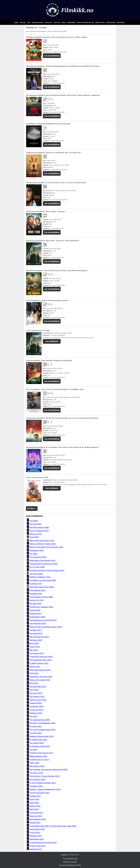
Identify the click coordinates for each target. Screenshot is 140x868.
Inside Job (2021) (36, 816)
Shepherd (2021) (36, 703)
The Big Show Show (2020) (39, 793)
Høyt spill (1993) (35, 524)
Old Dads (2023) (35, 604)
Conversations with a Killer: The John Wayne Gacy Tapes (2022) (53, 826)
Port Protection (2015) (38, 780)
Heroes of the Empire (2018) (40, 680)
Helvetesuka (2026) (37, 550)
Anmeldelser (38, 23)
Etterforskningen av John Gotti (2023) (43, 620)
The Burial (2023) (36, 640)
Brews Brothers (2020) (38, 819)
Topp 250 (57, 23)
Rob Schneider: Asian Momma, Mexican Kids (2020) (49, 770)
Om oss (23, 23)
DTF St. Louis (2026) (37, 567)
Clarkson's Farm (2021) (38, 700)
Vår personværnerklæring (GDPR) (70, 865)
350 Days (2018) (36, 534)
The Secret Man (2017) (38, 687)
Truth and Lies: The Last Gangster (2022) (45, 776)
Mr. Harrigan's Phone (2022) (40, 746)
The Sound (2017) (36, 634)
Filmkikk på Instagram (70, 862)
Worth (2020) (34, 803)
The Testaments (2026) (38, 557)
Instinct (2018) (35, 667)
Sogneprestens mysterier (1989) (41, 597)
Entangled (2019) (36, 594)
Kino (64, 23)
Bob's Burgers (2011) (37, 766)
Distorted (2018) (35, 614)
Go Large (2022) (35, 726)
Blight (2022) (34, 809)
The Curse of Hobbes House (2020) (42, 730)
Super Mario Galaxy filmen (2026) (42, 587)
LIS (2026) (33, 554)
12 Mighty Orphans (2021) (39, 663)
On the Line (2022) (36, 710)
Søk (29, 23)
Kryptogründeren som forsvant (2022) (43, 843)
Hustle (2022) (34, 763)
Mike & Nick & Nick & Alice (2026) (42, 541)
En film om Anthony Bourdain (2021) (43, 783)
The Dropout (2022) (37, 653)
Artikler (49, 23)
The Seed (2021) (36, 733)
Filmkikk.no (65, 855)
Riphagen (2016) (36, 836)
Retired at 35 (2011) (37, 600)
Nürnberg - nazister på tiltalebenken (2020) (45, 790)
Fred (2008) (34, 521)
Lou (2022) (33, 750)
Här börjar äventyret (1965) (39, 527)
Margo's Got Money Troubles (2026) (43, 544)
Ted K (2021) (34, 690)
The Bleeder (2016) (37, 707)
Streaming (72, 23)
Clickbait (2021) (35, 796)
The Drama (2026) (36, 574)
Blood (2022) (34, 643)
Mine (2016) (34, 683)
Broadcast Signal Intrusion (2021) (42, 736)
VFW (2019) (34, 673)
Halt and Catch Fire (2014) (39, 637)
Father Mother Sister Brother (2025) (42, 560)
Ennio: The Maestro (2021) (39, 531)
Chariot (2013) (35, 647)
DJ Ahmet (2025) (36, 584)
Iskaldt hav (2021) (36, 713)
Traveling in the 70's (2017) (39, 760)
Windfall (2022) (35, 823)
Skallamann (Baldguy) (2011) (40, 577)
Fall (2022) (33, 717)
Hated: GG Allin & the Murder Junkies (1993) (46, 627)
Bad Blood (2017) (36, 849)
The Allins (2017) (36, 630)
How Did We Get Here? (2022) (41, 660)
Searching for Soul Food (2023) (41, 677)
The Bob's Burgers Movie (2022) (41, 753)
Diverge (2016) (35, 610)
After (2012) (34, 650)
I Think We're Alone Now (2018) (41, 657)
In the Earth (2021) (36, 813)
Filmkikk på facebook (71, 859)
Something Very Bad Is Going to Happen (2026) (47, 570)
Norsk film (100, 23)
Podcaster (111, 23)
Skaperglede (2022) (37, 839)
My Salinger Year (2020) (38, 740)
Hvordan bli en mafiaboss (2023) (41, 607)
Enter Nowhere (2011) (38, 590)
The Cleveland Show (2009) (40, 720)
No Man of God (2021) (38, 846)
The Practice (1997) (37, 743)
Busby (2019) (34, 799)
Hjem (16, 23)
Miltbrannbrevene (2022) (38, 756)
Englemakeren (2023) (37, 617)
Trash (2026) (34, 537)
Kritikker (121, 23)
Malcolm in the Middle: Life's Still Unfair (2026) (46, 547)
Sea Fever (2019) (36, 693)
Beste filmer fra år (86, 23)
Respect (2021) (35, 806)
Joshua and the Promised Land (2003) (43, 564)
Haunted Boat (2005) (37, 829)
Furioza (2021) (35, 833)
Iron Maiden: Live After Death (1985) (43, 580)
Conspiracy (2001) (36, 786)
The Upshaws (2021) (37, 697)
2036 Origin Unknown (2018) (40, 670)
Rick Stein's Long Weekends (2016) (43, 723)
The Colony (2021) (36, 773)
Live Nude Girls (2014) (38, 624)
